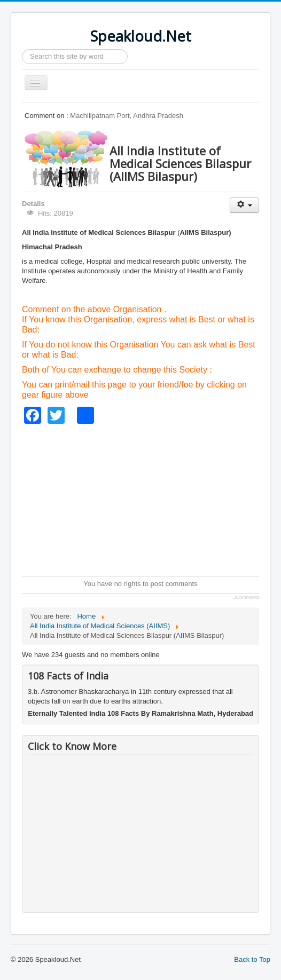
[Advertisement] (151, 499)
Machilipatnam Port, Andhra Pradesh (127, 116)
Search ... (22, 49)
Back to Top (252, 959)
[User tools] (244, 205)
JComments (246, 597)
